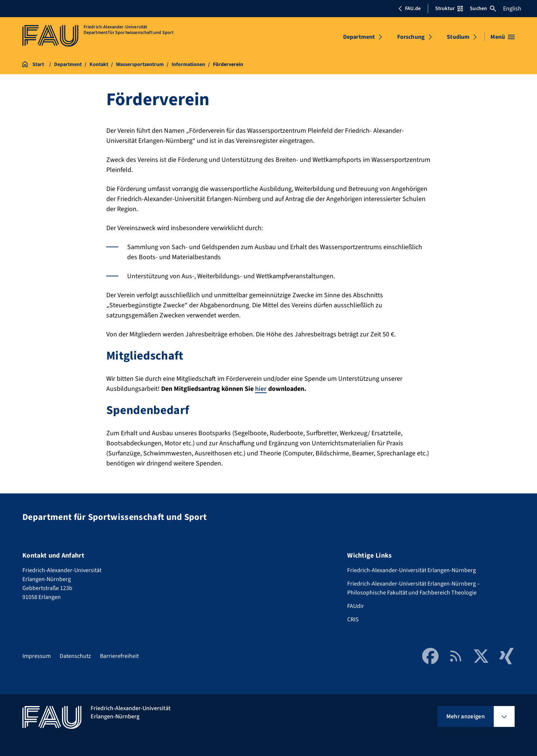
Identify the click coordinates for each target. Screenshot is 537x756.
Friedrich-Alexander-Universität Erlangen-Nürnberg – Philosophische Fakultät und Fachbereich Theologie (414, 588)
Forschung (411, 37)
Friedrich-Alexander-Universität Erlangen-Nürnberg (412, 570)
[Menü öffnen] (503, 37)
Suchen (483, 9)
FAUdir (356, 606)
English (512, 9)
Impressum (37, 656)
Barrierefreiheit (119, 656)
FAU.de (409, 9)
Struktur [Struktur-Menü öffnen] (449, 9)
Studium (458, 37)
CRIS (353, 619)
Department (359, 37)
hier (261, 389)
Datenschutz (75, 656)
